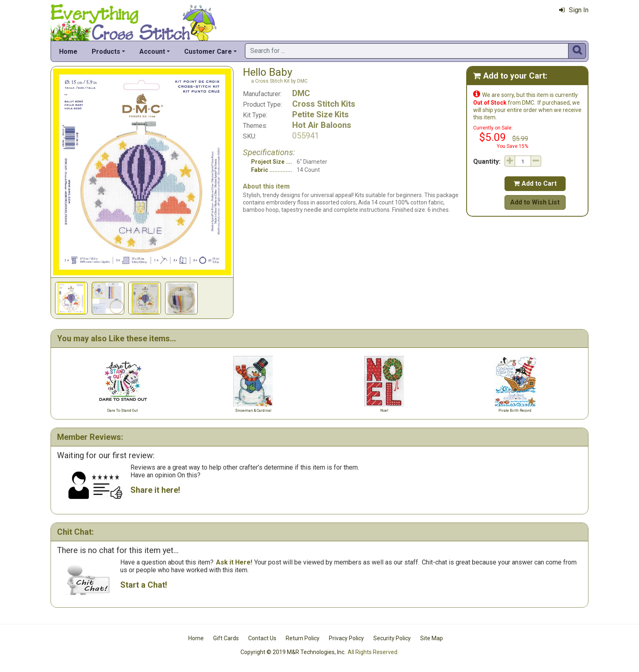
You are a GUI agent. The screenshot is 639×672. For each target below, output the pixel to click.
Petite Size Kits (321, 114)
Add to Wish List (535, 202)
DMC (301, 93)
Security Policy (392, 638)
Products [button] (106, 52)
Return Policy (303, 638)
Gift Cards (226, 638)
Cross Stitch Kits (324, 104)
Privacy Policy (346, 638)
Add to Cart (535, 183)
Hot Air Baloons (322, 125)
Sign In (574, 10)
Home (68, 52)
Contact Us (262, 638)
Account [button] (152, 52)
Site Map (432, 638)
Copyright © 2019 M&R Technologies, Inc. (293, 652)
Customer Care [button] (208, 52)
